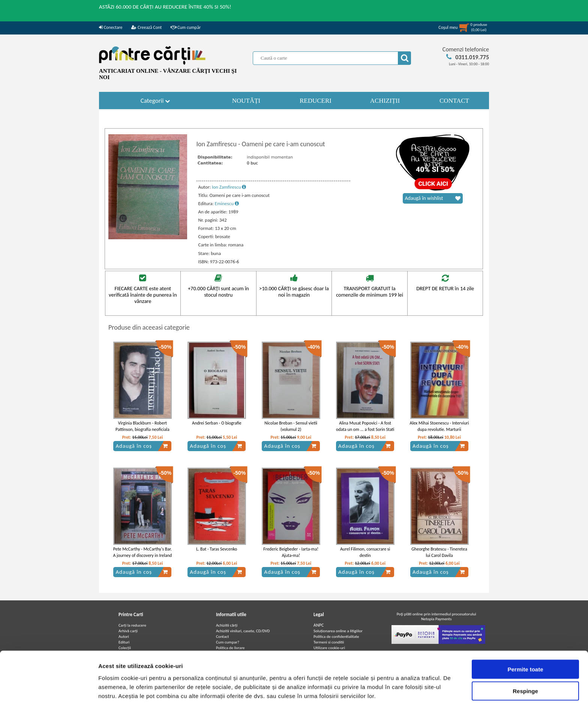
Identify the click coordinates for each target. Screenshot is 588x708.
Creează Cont (146, 27)
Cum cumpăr (186, 27)
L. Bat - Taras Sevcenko (217, 549)
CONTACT (454, 101)
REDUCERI (316, 101)
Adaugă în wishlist (433, 198)
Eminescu (227, 203)
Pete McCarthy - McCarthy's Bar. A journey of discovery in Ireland (142, 552)
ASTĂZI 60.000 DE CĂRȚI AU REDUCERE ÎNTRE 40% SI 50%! (165, 7)
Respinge (525, 664)
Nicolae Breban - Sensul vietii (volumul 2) (291, 426)
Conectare (111, 27)
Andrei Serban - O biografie (217, 423)
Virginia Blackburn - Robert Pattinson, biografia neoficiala (142, 426)
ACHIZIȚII (385, 101)
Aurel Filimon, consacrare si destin (365, 552)
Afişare (375, 693)
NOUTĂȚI (246, 101)
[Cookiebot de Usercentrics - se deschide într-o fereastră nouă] (49, 693)
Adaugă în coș (142, 446)
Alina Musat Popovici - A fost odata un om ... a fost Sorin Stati (365, 426)
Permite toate (525, 642)
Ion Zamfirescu (229, 187)
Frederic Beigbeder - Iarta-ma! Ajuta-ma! (291, 552)
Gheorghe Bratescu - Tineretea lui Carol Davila (439, 552)
